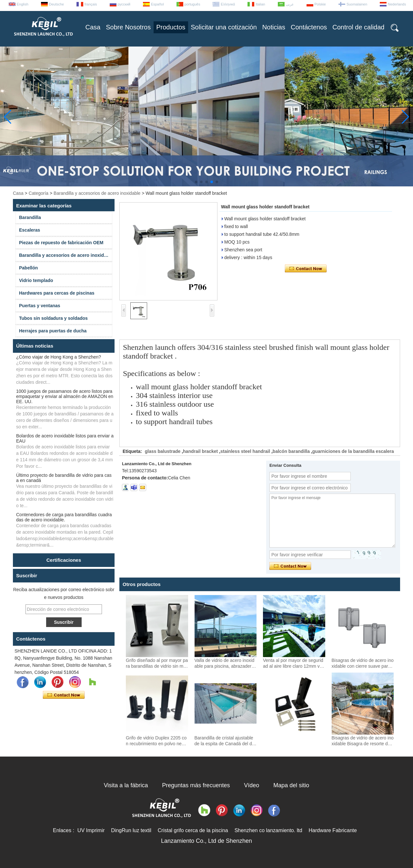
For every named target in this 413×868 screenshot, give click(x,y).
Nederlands (397, 4)
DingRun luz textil (131, 830)
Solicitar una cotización (224, 27)
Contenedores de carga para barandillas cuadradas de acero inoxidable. (64, 517)
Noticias (274, 27)
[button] (196, 182)
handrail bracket (200, 451)
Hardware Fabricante (333, 830)
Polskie (320, 4)
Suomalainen (357, 4)
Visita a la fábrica (126, 785)
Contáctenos (309, 27)
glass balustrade (163, 451)
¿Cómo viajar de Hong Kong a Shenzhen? (59, 357)
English (23, 4)
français (91, 4)
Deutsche (56, 4)
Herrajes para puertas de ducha (53, 331)
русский (124, 4)
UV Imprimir (91, 830)
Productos (171, 27)
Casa (93, 27)
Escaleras (30, 230)
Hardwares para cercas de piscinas (57, 293)
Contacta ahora (64, 695)
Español (157, 4)
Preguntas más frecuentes (196, 785)
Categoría (39, 193)
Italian (260, 4)
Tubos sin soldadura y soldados (53, 318)
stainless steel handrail (245, 451)
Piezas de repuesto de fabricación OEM (61, 243)
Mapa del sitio (291, 785)
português (192, 4)
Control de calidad (358, 27)
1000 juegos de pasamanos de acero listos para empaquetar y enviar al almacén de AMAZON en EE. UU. (65, 396)
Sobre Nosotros (128, 27)
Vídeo (252, 785)
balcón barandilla (291, 451)
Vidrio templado (36, 280)
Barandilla (30, 217)
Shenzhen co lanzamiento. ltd (268, 830)
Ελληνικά (228, 4)
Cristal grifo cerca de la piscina (193, 830)
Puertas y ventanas (40, 306)
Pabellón (28, 268)
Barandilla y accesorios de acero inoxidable (97, 193)
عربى (290, 4)
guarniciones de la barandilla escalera (353, 451)
